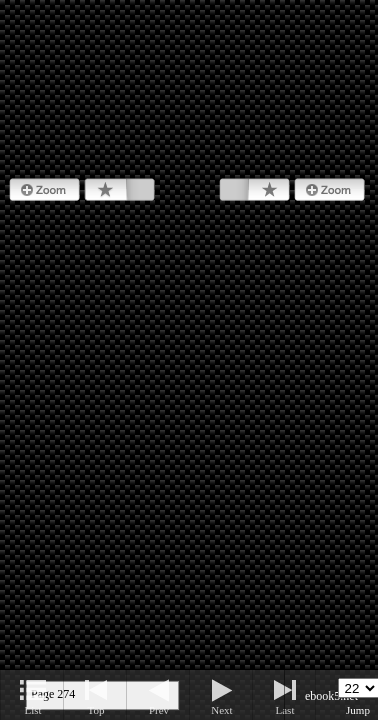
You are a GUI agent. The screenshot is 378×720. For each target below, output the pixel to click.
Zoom (44, 190)
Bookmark (119, 190)
